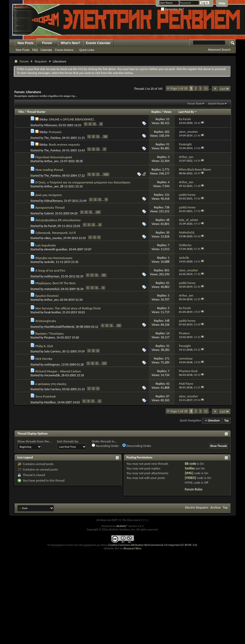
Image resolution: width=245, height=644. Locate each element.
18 (105, 137)
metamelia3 (52, 289)
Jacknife (49, 262)
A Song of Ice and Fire (50, 270)
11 (206, 88)
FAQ (35, 50)
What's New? (70, 43)
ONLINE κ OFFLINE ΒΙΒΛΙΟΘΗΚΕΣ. (72, 119)
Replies (156, 112)
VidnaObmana (53, 201)
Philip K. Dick (44, 346)
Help (222, 3)
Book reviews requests (64, 144)
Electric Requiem (197, 507)
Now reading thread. (50, 170)
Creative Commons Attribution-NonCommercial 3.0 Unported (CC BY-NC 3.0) (152, 545)
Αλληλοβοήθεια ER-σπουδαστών (58, 220)
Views (167, 112)
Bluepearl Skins (132, 548)
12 (104, 363)
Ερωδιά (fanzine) (47, 296)
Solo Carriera (53, 351)
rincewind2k (52, 375)
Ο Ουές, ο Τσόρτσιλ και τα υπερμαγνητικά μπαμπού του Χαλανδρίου (83, 182)
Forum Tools (195, 104)
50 (98, 212)
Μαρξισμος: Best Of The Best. (56, 283)
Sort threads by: (68, 441)
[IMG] (189, 473)
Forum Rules (194, 489)
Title (21, 112)
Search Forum (216, 104)
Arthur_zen (51, 161)
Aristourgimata (46, 321)
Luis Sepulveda (46, 245)
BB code (190, 464)
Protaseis (55, 132)
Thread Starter (36, 112)
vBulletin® (122, 526)
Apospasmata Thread (50, 207)
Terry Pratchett (46, 396)
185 (106, 174)
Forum (47, 43)
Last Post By (188, 112)
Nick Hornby (44, 359)
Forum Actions (64, 50)
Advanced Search (219, 50)
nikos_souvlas (53, 238)
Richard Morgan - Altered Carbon (58, 371)
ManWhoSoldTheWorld (59, 327)
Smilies (190, 468)
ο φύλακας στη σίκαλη (51, 384)
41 (104, 275)
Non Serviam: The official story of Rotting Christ (68, 308)
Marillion (50, 402)
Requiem (41, 61)
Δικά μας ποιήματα (49, 195)
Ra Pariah (50, 226)
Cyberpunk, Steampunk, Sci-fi (56, 233)
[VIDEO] (190, 478)
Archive (216, 507)
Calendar (47, 50)
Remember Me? (172, 9)
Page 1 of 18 (179, 88)
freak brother (53, 312)
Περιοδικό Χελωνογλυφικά (54, 157)
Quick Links (87, 50)
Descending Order (137, 446)
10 (119, 326)
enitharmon (52, 276)
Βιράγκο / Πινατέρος (50, 333)
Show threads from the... (34, 441)
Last (225, 89)
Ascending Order (105, 446)
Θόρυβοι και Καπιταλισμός (54, 258)
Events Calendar (98, 43)
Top (226, 421)
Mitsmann (51, 125)
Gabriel (49, 213)
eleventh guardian (56, 249)
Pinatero (50, 337)
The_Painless (53, 138)
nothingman (52, 365)
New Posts (26, 43)
